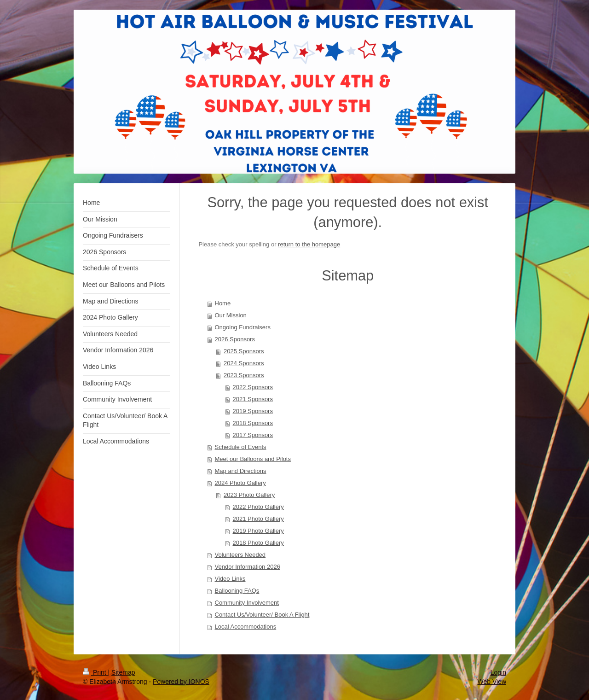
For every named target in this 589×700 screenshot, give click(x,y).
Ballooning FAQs (237, 591)
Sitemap (123, 672)
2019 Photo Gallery (258, 531)
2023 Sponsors (244, 375)
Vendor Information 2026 (248, 567)
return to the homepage (309, 244)
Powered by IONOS (181, 682)
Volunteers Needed (240, 555)
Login (498, 672)
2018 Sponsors (253, 423)
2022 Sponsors (253, 387)
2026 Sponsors (235, 339)
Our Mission (231, 315)
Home (223, 303)
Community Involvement (247, 603)
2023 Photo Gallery (249, 495)
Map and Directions (241, 471)
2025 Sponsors (244, 351)
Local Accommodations (246, 627)
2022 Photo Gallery (258, 507)
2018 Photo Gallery (258, 543)
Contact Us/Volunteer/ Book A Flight (262, 615)
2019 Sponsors (253, 411)
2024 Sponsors (244, 363)
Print (95, 672)
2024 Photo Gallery (240, 483)
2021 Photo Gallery (258, 519)
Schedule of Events (241, 447)
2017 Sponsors (253, 435)
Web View (492, 682)
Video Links (230, 579)
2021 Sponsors (253, 399)
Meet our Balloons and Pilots (253, 459)
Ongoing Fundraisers (243, 327)
